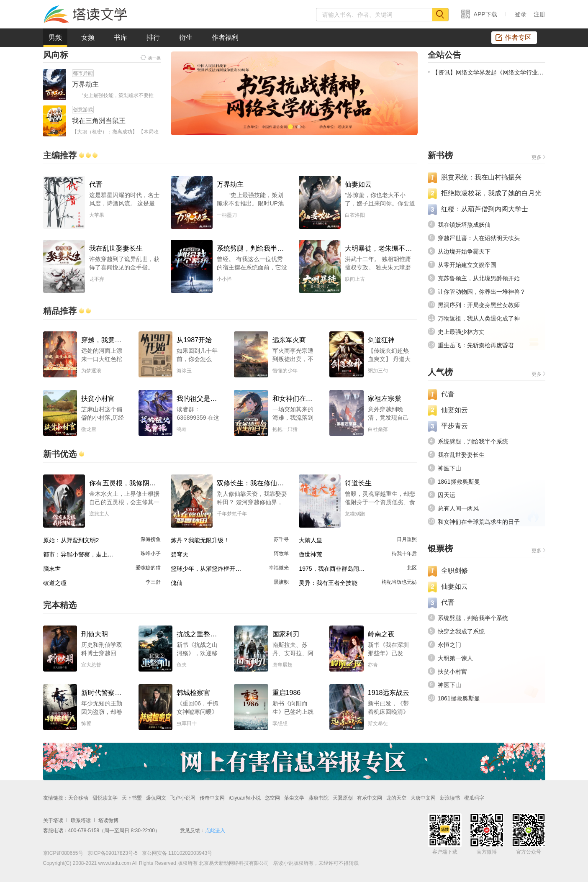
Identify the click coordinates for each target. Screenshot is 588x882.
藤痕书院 (318, 798)
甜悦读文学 (105, 798)
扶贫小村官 (452, 672)
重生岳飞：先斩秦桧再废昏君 (476, 345)
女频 (88, 37)
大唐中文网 (423, 798)
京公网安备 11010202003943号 (175, 853)
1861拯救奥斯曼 (459, 482)
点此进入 (215, 831)
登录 (521, 14)
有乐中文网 (370, 798)
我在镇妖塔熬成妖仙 (464, 225)
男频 (55, 40)
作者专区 (514, 37)
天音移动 (78, 798)
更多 (537, 157)
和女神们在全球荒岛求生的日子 (479, 522)
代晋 (448, 394)
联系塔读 (81, 820)
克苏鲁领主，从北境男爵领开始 (479, 278)
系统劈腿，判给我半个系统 (473, 441)
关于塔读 (53, 820)
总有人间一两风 (458, 508)
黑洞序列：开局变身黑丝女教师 (479, 305)
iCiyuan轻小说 (245, 798)
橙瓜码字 (474, 798)
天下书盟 (132, 798)
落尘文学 (294, 798)
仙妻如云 (454, 410)
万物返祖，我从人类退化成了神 (479, 318)
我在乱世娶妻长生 (461, 455)
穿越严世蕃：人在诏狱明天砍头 (479, 238)
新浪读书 (450, 798)
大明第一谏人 (455, 658)
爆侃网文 (156, 798)
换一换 (150, 57)
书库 (121, 37)
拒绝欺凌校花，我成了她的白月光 (491, 193)
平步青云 (454, 426)
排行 (153, 37)
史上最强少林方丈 (461, 332)
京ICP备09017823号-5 (112, 853)
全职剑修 (454, 570)
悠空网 (272, 798)
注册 (539, 14)
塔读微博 (108, 820)
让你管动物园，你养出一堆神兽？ (482, 292)
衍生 (186, 37)
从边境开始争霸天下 (464, 251)
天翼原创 (343, 798)
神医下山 (449, 468)
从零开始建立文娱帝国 (467, 265)
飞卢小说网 (183, 798)
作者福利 (225, 37)
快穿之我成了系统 (461, 631)
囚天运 (447, 495)
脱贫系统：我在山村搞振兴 (481, 177)
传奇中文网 (212, 798)
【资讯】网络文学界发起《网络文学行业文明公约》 (487, 72)
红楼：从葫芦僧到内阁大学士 (485, 209)
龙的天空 (396, 798)
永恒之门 (449, 645)
